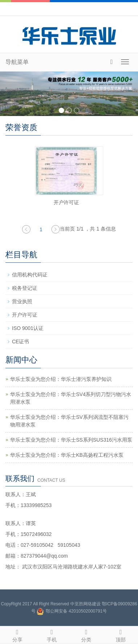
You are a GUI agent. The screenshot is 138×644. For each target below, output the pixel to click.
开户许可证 (66, 202)
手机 (52, 635)
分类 (86, 635)
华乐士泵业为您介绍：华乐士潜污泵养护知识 (61, 379)
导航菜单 (17, 62)
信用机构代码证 (30, 275)
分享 (17, 635)
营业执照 (22, 301)
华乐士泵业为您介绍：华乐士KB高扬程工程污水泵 (67, 455)
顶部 (121, 635)
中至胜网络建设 (85, 604)
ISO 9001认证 (28, 328)
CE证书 (20, 342)
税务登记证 (25, 288)
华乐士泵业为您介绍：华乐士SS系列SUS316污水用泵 (71, 440)
